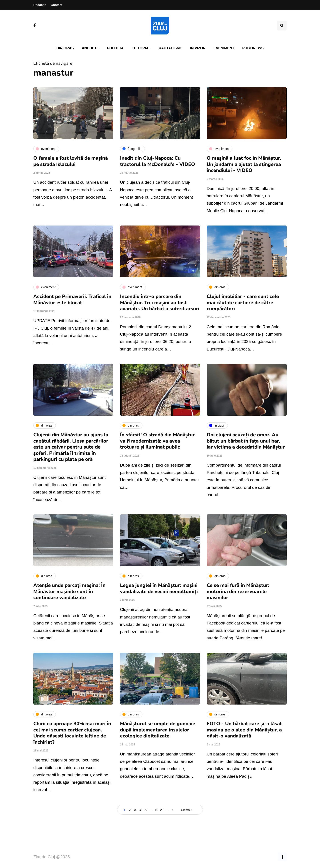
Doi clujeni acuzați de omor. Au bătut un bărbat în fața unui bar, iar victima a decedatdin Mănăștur (246, 441)
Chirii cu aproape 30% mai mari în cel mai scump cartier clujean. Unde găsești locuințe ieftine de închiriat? (72, 733)
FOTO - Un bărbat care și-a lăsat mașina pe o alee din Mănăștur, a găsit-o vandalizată (244, 730)
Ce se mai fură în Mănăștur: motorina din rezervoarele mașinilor (238, 591)
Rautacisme (170, 48)
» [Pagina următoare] (172, 810)
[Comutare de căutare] (282, 26)
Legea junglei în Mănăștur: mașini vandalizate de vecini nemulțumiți (159, 588)
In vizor (198, 48)
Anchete (90, 48)
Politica (115, 48)
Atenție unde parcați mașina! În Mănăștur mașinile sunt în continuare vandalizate (69, 591)
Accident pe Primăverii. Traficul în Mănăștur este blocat (72, 300)
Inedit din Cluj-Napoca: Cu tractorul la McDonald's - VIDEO (158, 161)
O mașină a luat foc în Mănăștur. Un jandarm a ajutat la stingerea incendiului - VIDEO (244, 164)
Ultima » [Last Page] (187, 810)
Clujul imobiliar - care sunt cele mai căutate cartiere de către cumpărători (243, 303)
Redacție (40, 5)
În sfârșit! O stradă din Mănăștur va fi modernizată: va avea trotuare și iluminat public (157, 441)
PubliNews (253, 48)
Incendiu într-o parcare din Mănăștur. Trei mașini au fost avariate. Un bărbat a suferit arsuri (160, 303)
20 (162, 810)
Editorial (141, 48)
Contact (56, 5)
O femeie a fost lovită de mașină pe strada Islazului (71, 161)
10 (156, 810)
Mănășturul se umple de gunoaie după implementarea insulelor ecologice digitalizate (158, 730)
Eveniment (224, 48)
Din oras (65, 48)
